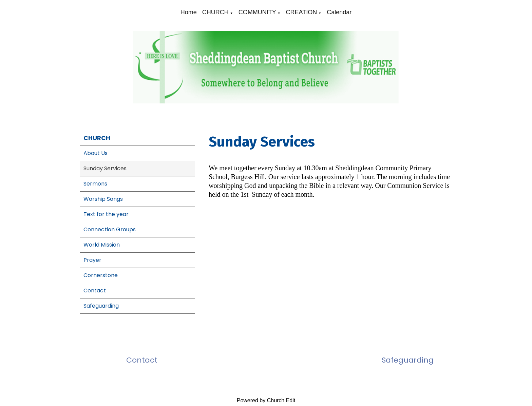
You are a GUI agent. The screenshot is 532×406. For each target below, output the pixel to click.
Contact (95, 291)
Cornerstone (101, 275)
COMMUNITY (257, 12)
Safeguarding (101, 306)
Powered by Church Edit (266, 400)
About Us (96, 153)
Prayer (92, 260)
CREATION (302, 12)
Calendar (339, 12)
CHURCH (215, 12)
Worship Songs (103, 199)
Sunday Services (105, 168)
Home (189, 12)
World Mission (102, 245)
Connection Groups (110, 229)
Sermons (95, 184)
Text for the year (106, 214)
